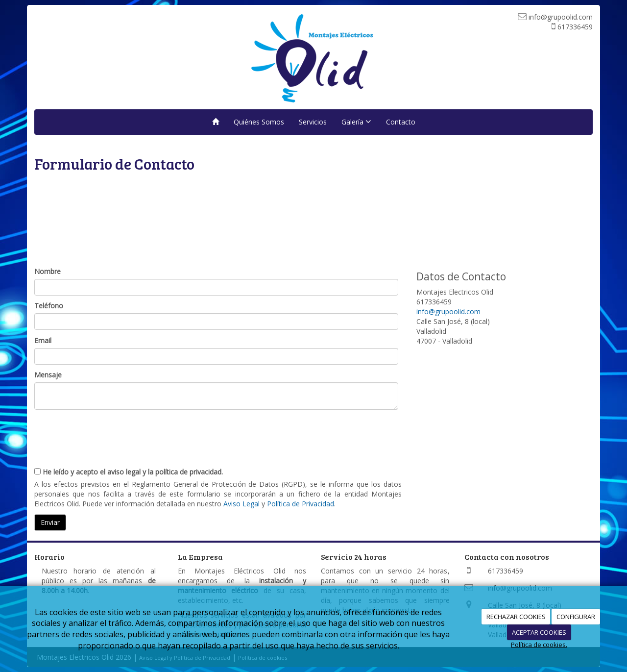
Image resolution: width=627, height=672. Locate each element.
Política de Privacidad (301, 504)
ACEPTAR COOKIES (539, 632)
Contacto (401, 122)
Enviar (50, 522)
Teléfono (49, 306)
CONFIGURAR (576, 617)
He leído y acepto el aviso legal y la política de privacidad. (129, 472)
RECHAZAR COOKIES (516, 617)
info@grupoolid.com (448, 311)
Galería (356, 122)
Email (43, 340)
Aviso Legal (241, 504)
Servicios (313, 122)
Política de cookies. (539, 645)
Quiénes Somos (259, 122)
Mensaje (48, 375)
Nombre (48, 271)
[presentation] (109, 434)
